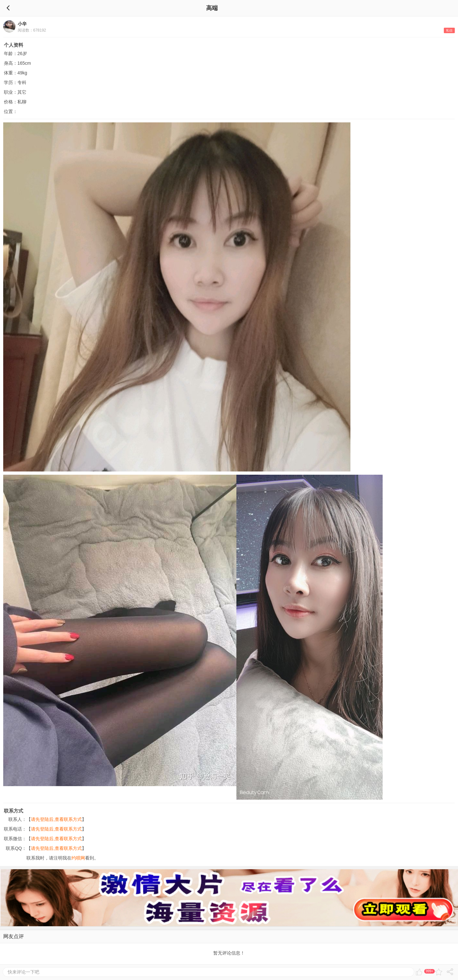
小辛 (22, 24)
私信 (449, 30)
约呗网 (78, 858)
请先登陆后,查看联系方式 (56, 819)
